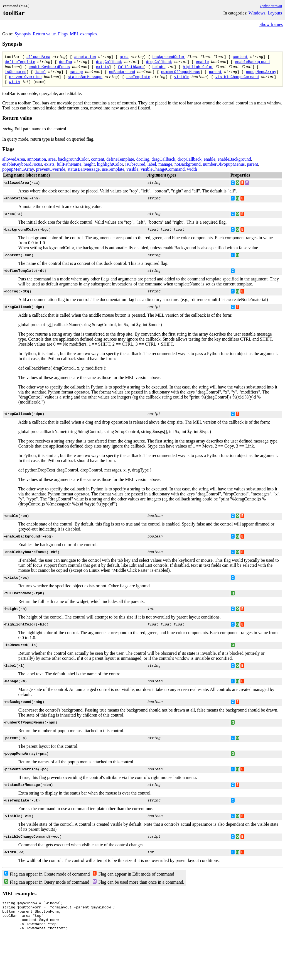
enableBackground (252, 62)
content (240, 57)
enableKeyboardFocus (49, 67)
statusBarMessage (85, 77)
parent (215, 72)
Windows (257, 13)
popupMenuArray (261, 72)
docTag (66, 62)
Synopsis (23, 34)
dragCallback (109, 62)
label (40, 72)
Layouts (275, 13)
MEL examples (83, 34)
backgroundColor (169, 57)
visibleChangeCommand (237, 77)
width (15, 82)
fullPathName (131, 67)
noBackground (122, 72)
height (159, 67)
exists (103, 67)
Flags (63, 34)
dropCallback (159, 62)
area (124, 57)
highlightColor (198, 67)
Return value (44, 34)
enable (202, 62)
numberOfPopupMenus (181, 72)
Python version (271, 6)
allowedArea (38, 57)
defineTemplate (20, 62)
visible (182, 77)
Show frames (271, 24)
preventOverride (25, 77)
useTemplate (138, 77)
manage (76, 72)
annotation (85, 57)
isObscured (16, 72)
